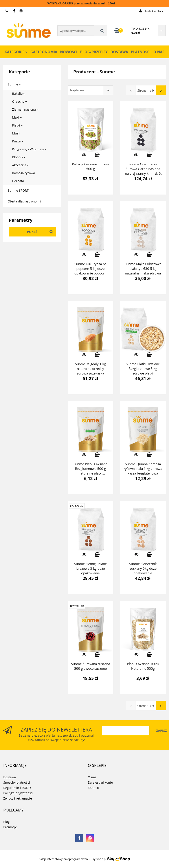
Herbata (18, 181)
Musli (16, 133)
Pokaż (32, 232)
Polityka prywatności (18, 793)
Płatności (141, 52)
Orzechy (19, 101)
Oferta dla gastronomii (24, 201)
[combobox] (91, 90)
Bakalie (19, 94)
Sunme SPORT (18, 190)
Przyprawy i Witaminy (29, 149)
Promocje (10, 827)
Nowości (69, 52)
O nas (159, 52)
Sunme (14, 84)
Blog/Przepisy (94, 52)
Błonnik (19, 157)
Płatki (17, 125)
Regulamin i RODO (17, 788)
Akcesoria (20, 165)
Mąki (17, 117)
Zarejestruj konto (100, 782)
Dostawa (119, 52)
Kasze (18, 141)
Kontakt (93, 788)
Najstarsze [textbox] (77, 90)
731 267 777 (7, 11)
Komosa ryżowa (24, 173)
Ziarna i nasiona (25, 109)
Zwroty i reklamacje (18, 798)
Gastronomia (44, 52)
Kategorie (16, 52)
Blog (6, 822)
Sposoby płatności (17, 782)
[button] (15, 766)
